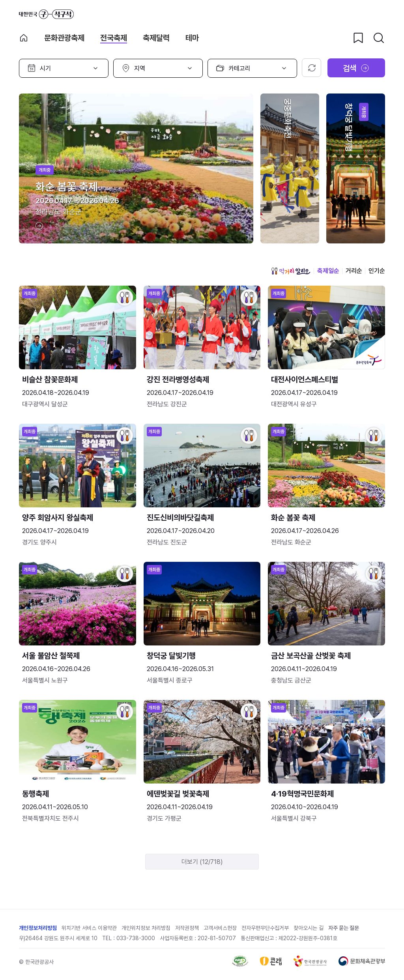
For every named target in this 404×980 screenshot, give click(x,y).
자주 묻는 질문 (344, 928)
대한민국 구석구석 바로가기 (46, 14)
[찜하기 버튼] (358, 38)
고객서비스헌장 (220, 928)
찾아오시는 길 (309, 928)
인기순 (377, 271)
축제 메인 (24, 38)
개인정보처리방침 (38, 928)
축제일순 (328, 271)
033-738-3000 (136, 938)
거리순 (354, 271)
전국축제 (114, 38)
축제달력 (156, 38)
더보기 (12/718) (202, 862)
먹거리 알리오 (291, 271)
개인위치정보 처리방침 (146, 928)
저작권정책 (187, 928)
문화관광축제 (64, 38)
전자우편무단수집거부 (265, 928)
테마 (192, 38)
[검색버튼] (379, 38)
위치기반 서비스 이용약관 (89, 928)
